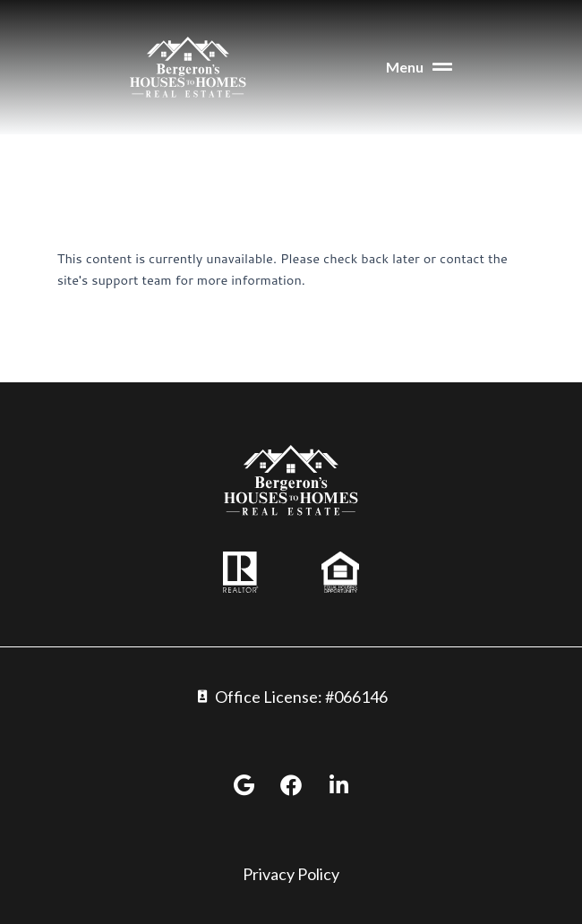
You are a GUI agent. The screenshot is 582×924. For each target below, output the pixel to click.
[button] (376, 67)
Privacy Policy (291, 874)
